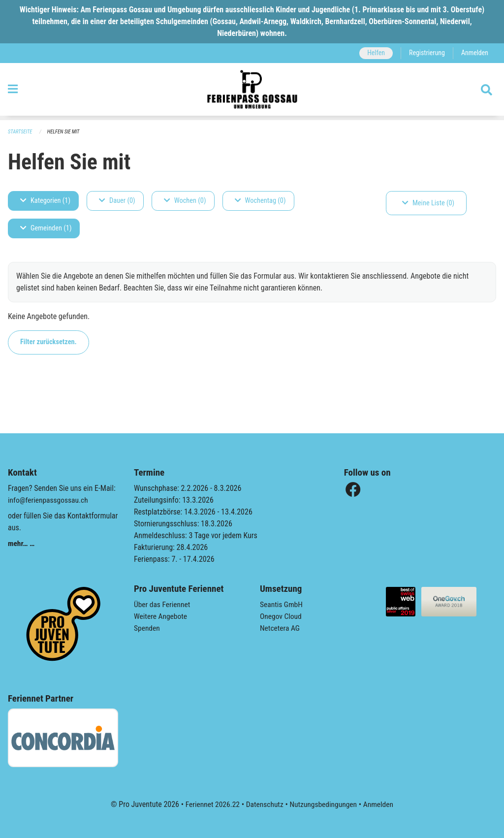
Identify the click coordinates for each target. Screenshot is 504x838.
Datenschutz (264, 804)
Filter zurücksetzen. (48, 342)
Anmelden (474, 53)
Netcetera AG (281, 628)
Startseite (21, 132)
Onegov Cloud (282, 616)
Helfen (373, 53)
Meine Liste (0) (428, 203)
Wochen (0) (185, 201)
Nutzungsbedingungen (324, 804)
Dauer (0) (117, 201)
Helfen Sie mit (65, 132)
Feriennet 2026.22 (210, 804)
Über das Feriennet (163, 604)
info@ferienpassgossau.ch (49, 500)
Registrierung (425, 53)
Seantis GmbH (282, 604)
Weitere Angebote (161, 616)
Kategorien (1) (45, 201)
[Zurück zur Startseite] (252, 92)
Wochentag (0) (260, 201)
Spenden (147, 628)
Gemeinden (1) (46, 228)
